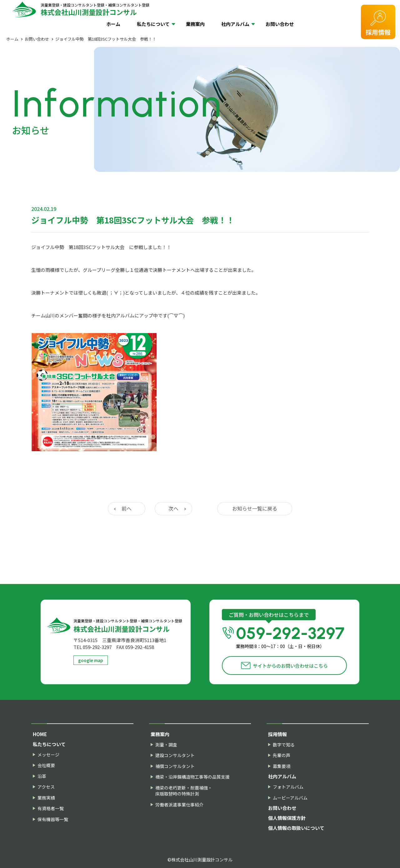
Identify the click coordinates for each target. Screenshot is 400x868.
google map (91, 660)
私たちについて (153, 24)
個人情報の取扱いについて (296, 828)
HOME (40, 734)
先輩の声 (282, 755)
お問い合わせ (280, 24)
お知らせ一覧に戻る (255, 508)
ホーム (113, 24)
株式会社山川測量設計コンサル (95, 9)
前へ (127, 508)
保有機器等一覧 (53, 819)
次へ (173, 508)
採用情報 (378, 32)
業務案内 (195, 24)
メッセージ (48, 755)
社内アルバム (235, 24)
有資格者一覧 (51, 808)
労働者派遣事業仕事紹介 (179, 805)
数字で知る (284, 745)
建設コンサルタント (175, 755)
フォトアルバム (288, 787)
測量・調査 (166, 745)
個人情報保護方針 (287, 818)
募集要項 (282, 766)
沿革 (42, 776)
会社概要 (46, 765)
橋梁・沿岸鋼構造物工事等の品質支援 (192, 777)
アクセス (46, 787)
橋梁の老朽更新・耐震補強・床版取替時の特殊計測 (184, 791)
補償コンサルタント (175, 766)
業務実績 (46, 798)
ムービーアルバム (290, 798)
